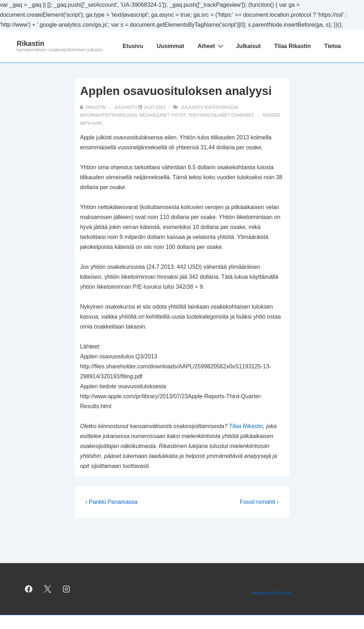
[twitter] (48, 589)
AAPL (98, 123)
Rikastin (31, 43)
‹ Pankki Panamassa (111, 502)
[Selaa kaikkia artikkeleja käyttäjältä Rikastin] (93, 107)
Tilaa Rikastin (292, 46)
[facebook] (29, 589)
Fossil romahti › (259, 502)
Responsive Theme (271, 593)
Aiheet (212, 46)
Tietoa (333, 46)
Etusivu (133, 46)
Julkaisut (248, 46)
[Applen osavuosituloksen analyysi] (155, 107)
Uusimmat (170, 46)
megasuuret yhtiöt (162, 115)
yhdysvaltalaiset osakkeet (221, 115)
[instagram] (66, 589)
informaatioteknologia (108, 115)
